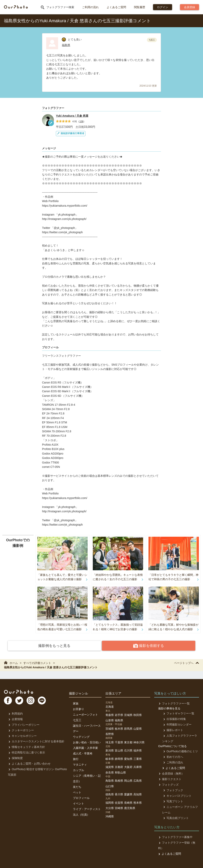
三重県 (138, 758)
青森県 (110, 714)
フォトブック (172, 790)
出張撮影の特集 (174, 719)
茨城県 (110, 728)
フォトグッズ (168, 784)
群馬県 (128, 728)
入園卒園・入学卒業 (85, 747)
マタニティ (80, 764)
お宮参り (79, 708)
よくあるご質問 (116, 7)
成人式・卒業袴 (83, 753)
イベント (79, 803)
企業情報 (15, 719)
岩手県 (119, 714)
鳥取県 (110, 780)
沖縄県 (110, 816)
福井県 (138, 750)
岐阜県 (110, 758)
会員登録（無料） (171, 773)
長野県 (110, 734)
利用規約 (15, 713)
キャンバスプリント (176, 795)
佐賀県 (119, 802)
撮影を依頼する (132, 646)
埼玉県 (110, 742)
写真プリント (172, 801)
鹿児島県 (130, 808)
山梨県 (138, 728)
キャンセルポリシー (22, 735)
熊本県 (138, 802)
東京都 (128, 742)
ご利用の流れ (90, 7)
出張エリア (113, 693)
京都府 (119, 767)
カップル (79, 770)
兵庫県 (138, 767)
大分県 (110, 808)
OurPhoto (20, 692)
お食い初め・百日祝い (87, 742)
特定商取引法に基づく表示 (26, 752)
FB (8, 701)
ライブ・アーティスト (87, 808)
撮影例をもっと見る (71, 646)
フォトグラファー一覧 (174, 703)
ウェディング (81, 736)
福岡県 (110, 802)
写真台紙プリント (175, 817)
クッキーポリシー (21, 730)
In (33, 701)
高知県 (138, 794)
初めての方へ (172, 756)
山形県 (110, 720)
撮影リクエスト (170, 778)
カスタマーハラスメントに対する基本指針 (36, 741)
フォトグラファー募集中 (175, 837)
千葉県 (119, 742)
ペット (77, 792)
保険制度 (15, 758)
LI (45, 701)
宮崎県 (119, 808)
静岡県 (119, 758)
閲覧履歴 (140, 7)
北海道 (110, 706)
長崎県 (128, 802)
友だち (77, 786)
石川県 (128, 750)
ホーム (11, 662)
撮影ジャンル (79, 693)
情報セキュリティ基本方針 (26, 747)
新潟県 (110, 750)
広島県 (138, 780)
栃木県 (119, 728)
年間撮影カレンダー (176, 724)
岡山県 (128, 780)
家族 (76, 703)
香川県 (119, 794)
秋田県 (138, 714)
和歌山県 (120, 772)
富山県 (119, 750)
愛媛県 (128, 794)
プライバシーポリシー (23, 724)
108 (81, 121)
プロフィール (81, 797)
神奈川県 (139, 742)
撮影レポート (172, 730)
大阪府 (128, 767)
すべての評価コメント (37, 662)
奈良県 (110, 772)
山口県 (110, 786)
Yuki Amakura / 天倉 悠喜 (72, 116)
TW (20, 701)
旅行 (76, 758)
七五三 (77, 720)
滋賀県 (110, 767)
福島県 (66, 45)
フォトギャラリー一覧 (178, 713)
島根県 (119, 780)
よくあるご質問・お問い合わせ (29, 763)
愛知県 (128, 758)
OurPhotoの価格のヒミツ (180, 751)
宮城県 (128, 714)
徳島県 (110, 794)
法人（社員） (81, 814)
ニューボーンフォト (85, 714)
